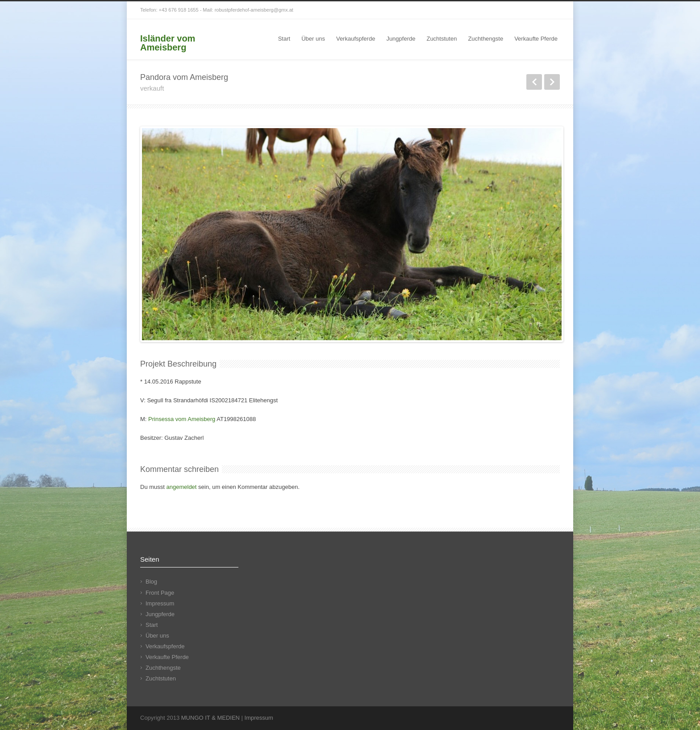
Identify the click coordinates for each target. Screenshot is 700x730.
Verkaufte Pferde (536, 39)
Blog (151, 582)
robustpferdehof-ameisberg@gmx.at (254, 10)
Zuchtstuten (442, 39)
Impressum (160, 603)
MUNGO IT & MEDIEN (210, 718)
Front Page (160, 593)
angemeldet (182, 487)
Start (284, 39)
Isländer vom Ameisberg (168, 43)
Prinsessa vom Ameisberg (182, 419)
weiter (552, 82)
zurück (534, 82)
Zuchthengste (485, 39)
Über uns (313, 39)
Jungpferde (401, 39)
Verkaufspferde (356, 39)
